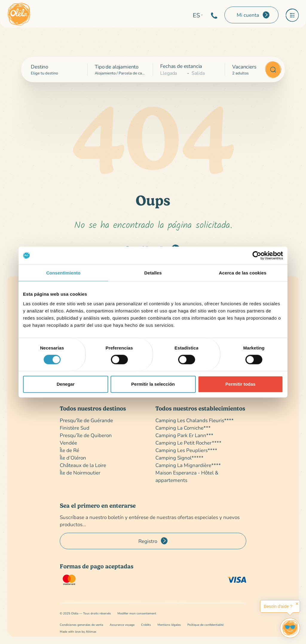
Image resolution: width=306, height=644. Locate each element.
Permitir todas (240, 384)
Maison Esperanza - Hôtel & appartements (187, 476)
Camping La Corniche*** (183, 428)
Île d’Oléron (73, 458)
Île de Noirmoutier (80, 473)
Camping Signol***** (179, 458)
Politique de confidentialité (205, 625)
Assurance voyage (122, 625)
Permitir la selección (153, 384)
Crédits (146, 625)
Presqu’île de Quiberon (86, 435)
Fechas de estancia (181, 66)
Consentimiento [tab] (64, 273)
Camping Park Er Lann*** (184, 435)
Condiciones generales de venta (81, 625)
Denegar (65, 384)
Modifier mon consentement (137, 613)
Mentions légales (169, 625)
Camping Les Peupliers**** (186, 450)
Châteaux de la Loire (83, 465)
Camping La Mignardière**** (188, 465)
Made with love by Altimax (78, 632)
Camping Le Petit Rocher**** (188, 443)
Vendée (68, 443)
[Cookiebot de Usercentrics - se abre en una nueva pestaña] (257, 256)
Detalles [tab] (153, 273)
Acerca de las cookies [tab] (243, 273)
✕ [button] (297, 604)
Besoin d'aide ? (278, 606)
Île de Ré (69, 450)
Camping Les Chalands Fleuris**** (195, 420)
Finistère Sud (75, 428)
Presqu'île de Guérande (86, 420)
